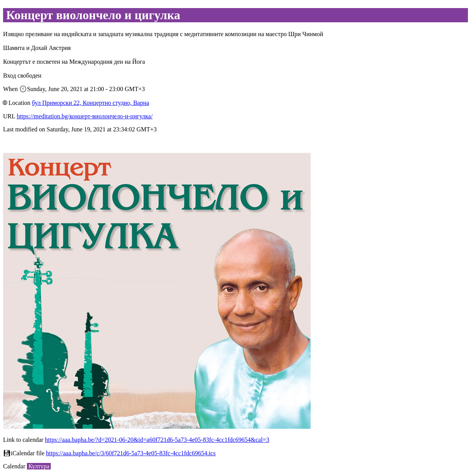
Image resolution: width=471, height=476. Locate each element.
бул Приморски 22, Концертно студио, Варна (91, 103)
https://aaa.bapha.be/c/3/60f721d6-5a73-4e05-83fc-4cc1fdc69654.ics (131, 453)
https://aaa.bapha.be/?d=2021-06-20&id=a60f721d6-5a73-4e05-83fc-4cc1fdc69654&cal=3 (157, 440)
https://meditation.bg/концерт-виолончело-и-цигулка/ (84, 116)
